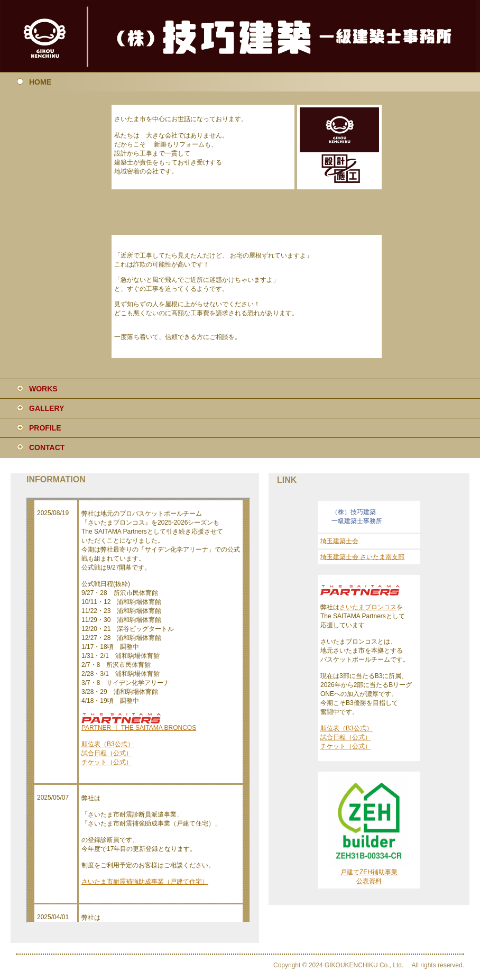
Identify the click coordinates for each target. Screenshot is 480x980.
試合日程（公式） (346, 737)
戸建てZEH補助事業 (369, 872)
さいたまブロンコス (368, 607)
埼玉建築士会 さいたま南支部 (362, 557)
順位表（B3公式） (347, 728)
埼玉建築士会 (339, 541)
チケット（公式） (346, 746)
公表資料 (369, 881)
